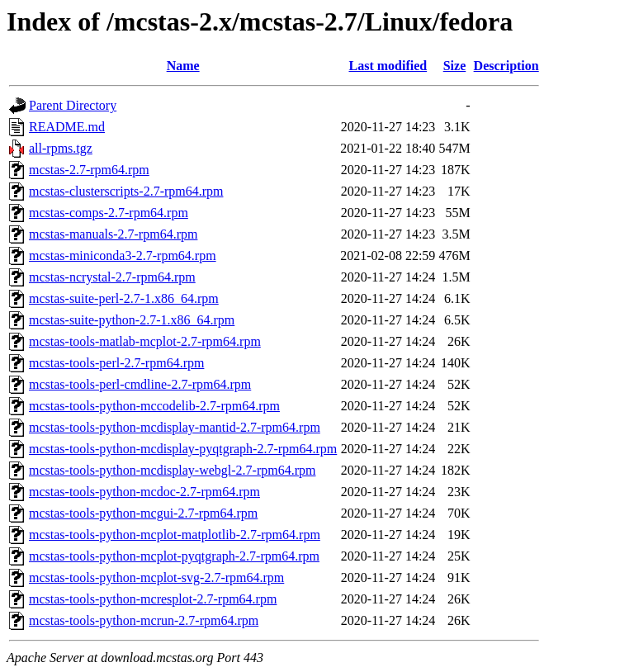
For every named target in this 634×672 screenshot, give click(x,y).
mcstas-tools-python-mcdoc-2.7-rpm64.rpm (144, 492)
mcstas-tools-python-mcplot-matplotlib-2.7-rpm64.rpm (175, 535)
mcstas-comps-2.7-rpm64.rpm (109, 213)
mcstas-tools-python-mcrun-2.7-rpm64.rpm (144, 620)
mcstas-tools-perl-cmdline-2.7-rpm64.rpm (140, 384)
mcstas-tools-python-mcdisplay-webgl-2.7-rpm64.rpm (173, 470)
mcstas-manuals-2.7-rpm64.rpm (113, 234)
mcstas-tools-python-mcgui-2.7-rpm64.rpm (143, 513)
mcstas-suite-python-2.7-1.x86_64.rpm (132, 320)
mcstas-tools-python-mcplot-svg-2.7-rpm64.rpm (156, 577)
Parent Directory (73, 105)
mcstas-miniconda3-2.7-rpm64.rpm (123, 256)
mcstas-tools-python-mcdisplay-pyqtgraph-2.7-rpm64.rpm (183, 449)
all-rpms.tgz (61, 148)
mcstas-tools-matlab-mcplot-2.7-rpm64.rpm (145, 341)
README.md (67, 127)
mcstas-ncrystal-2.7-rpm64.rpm (112, 277)
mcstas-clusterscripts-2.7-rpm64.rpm (126, 191)
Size (455, 66)
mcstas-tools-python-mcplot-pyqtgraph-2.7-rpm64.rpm (174, 556)
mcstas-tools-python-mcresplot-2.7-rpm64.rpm (153, 599)
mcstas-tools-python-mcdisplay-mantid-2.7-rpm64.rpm (175, 427)
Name (183, 66)
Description (506, 66)
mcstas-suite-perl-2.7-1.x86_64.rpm (124, 298)
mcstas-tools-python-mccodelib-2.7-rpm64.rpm (154, 406)
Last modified (388, 66)
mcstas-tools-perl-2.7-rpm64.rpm (116, 363)
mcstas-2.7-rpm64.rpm (89, 170)
